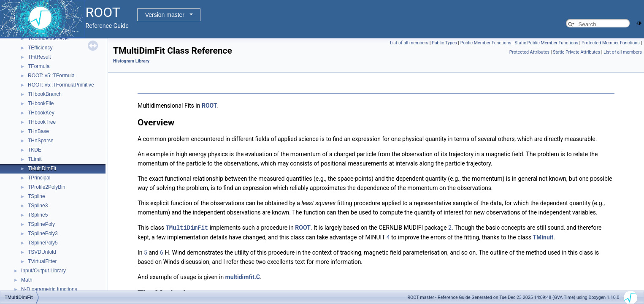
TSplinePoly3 (43, 233)
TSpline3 (38, 206)
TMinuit (543, 237)
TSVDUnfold (42, 252)
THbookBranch (45, 94)
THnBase (38, 131)
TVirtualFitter (42, 261)
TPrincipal (39, 178)
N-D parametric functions (49, 289)
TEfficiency (40, 48)
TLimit (35, 159)
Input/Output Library (43, 271)
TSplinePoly (41, 224)
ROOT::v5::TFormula (51, 76)
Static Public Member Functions (546, 43)
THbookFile (41, 103)
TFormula (39, 66)
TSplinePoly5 (43, 243)
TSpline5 (38, 215)
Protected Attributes (529, 52)
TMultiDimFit (42, 168)
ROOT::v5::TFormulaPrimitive (61, 85)
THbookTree (42, 122)
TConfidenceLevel (48, 38)
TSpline (37, 196)
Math (27, 280)
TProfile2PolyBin (47, 187)
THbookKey (41, 113)
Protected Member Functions (611, 43)
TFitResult (39, 57)
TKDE (35, 150)
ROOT (210, 106)
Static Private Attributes (576, 52)
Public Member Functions (486, 43)
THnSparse (41, 141)
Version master (165, 15)
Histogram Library (131, 61)
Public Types (444, 43)
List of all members (409, 43)
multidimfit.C (243, 277)
